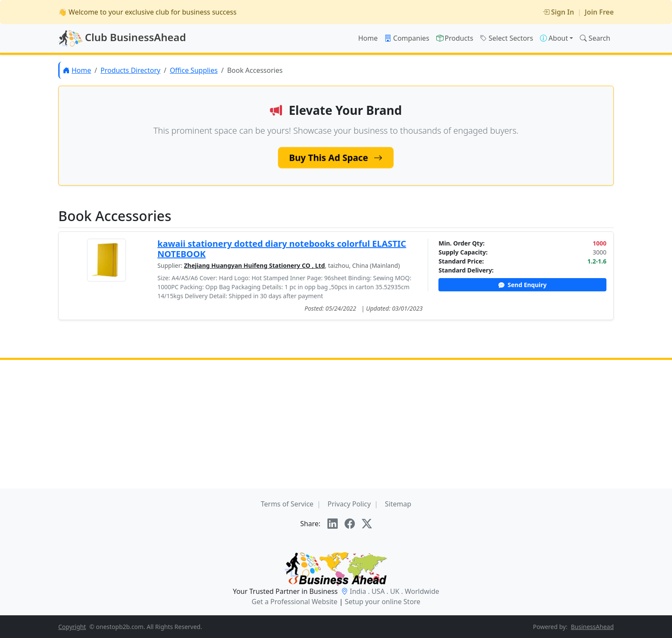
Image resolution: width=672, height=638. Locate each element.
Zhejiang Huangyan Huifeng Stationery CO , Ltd (254, 265)
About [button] (554, 38)
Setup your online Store (382, 602)
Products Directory (130, 70)
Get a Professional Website (294, 602)
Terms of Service (287, 504)
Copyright (72, 627)
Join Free (599, 12)
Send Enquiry (523, 285)
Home (368, 38)
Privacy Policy (349, 504)
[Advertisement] (336, 424)
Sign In (558, 12)
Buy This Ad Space (336, 157)
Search (595, 38)
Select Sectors (507, 38)
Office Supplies (194, 70)
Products (455, 38)
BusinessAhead (592, 627)
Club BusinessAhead (122, 39)
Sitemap (398, 504)
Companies (407, 38)
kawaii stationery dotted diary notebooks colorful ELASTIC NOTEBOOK (282, 249)
